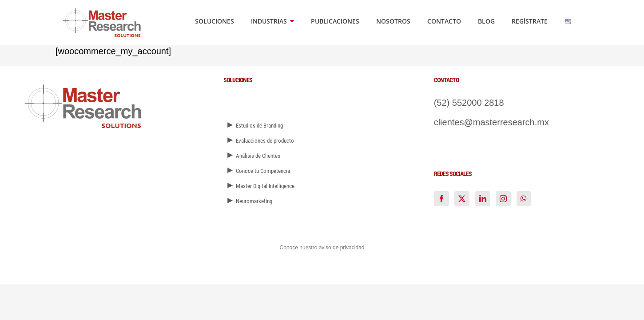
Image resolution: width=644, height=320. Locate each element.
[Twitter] (462, 199)
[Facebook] (441, 199)
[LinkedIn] (483, 199)
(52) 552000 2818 (469, 103)
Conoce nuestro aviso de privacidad (322, 248)
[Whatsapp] (524, 199)
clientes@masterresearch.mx (491, 122)
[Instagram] (503, 199)
